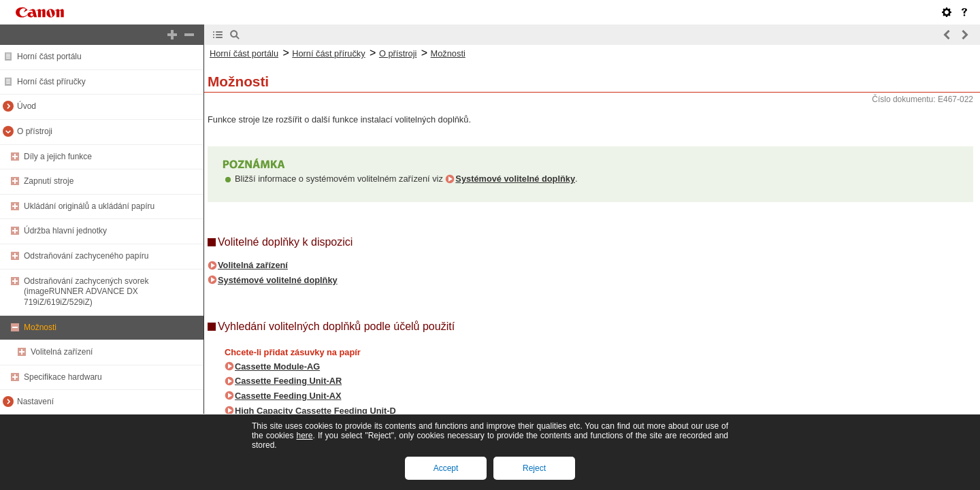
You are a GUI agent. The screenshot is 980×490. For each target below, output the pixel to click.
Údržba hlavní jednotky (65, 231)
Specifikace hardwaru (63, 377)
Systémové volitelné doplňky (515, 179)
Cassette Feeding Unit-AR (288, 381)
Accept (446, 468)
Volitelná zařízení (62, 352)
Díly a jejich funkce (58, 157)
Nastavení (35, 402)
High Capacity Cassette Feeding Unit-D (315, 411)
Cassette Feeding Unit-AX (288, 396)
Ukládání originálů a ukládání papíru (89, 206)
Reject (534, 468)
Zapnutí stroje (49, 181)
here (304, 436)
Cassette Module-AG (277, 366)
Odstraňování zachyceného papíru (86, 256)
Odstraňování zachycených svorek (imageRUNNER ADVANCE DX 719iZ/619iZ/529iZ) (86, 292)
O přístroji (35, 131)
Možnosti (40, 327)
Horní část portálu (49, 56)
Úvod (27, 106)
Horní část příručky (51, 82)
